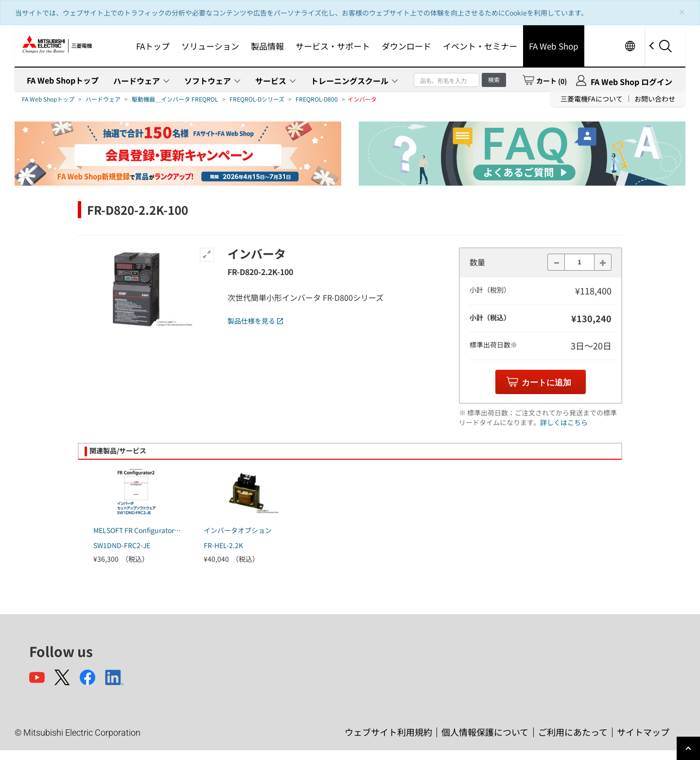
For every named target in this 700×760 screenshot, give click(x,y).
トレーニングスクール (350, 81)
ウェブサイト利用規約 (388, 732)
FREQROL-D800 (317, 99)
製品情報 (267, 46)
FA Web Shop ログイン (631, 82)
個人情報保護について (485, 732)
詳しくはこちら (564, 422)
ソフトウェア (208, 81)
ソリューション (210, 46)
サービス (271, 81)
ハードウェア (137, 81)
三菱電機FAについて (592, 99)
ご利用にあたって (573, 732)
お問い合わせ (655, 99)
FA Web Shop (554, 46)
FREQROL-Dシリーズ (257, 99)
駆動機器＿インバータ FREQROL (175, 99)
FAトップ (153, 46)
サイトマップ (643, 732)
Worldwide (630, 46)
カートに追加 (546, 383)
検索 (494, 79)
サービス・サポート (333, 46)
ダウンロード (406, 46)
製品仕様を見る (255, 321)
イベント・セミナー (480, 46)
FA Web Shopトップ (63, 80)
